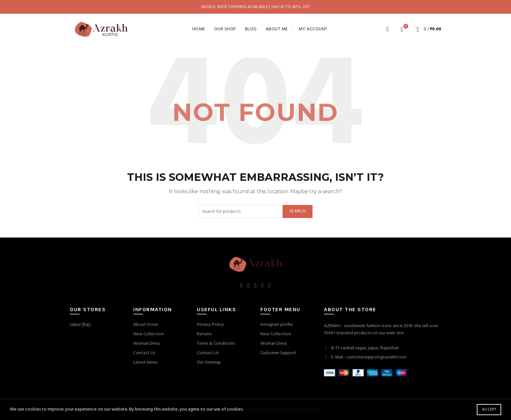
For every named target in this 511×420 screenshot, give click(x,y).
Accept (489, 410)
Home (199, 29)
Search (298, 211)
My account (313, 29)
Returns (204, 334)
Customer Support (278, 353)
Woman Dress (146, 344)
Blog (251, 29)
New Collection (149, 334)
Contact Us (144, 353)
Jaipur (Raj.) (80, 325)
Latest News (145, 362)
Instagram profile (277, 325)
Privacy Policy (210, 325)
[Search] (387, 29)
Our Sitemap (209, 362)
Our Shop (225, 29)
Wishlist (405, 27)
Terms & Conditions (216, 344)
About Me (277, 29)
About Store (146, 325)
